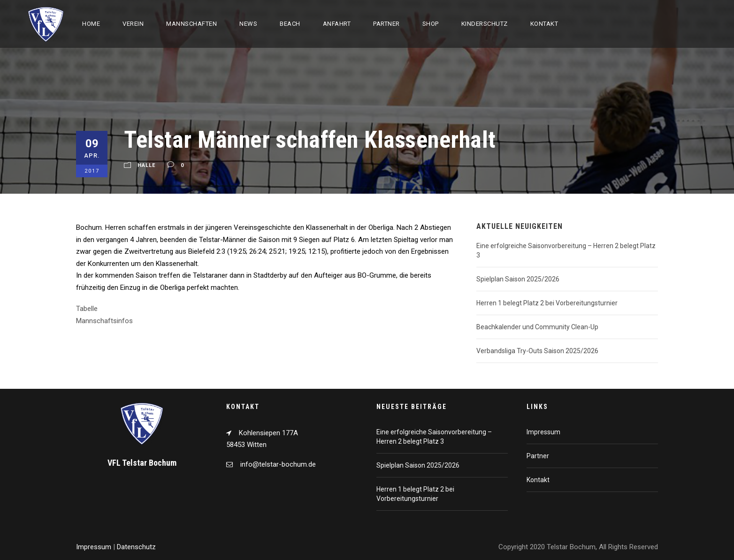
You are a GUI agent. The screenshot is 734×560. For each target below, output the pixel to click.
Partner (386, 24)
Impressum (543, 432)
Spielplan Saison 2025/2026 (518, 279)
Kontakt (544, 24)
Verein (133, 24)
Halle (146, 165)
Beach (290, 24)
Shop (431, 24)
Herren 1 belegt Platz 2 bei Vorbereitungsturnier (547, 303)
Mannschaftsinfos (104, 321)
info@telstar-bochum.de (278, 464)
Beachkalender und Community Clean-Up (537, 327)
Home (91, 24)
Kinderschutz (485, 24)
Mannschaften (191, 24)
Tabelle (87, 309)
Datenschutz (136, 547)
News (248, 24)
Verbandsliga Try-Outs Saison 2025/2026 (537, 351)
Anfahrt (337, 24)
